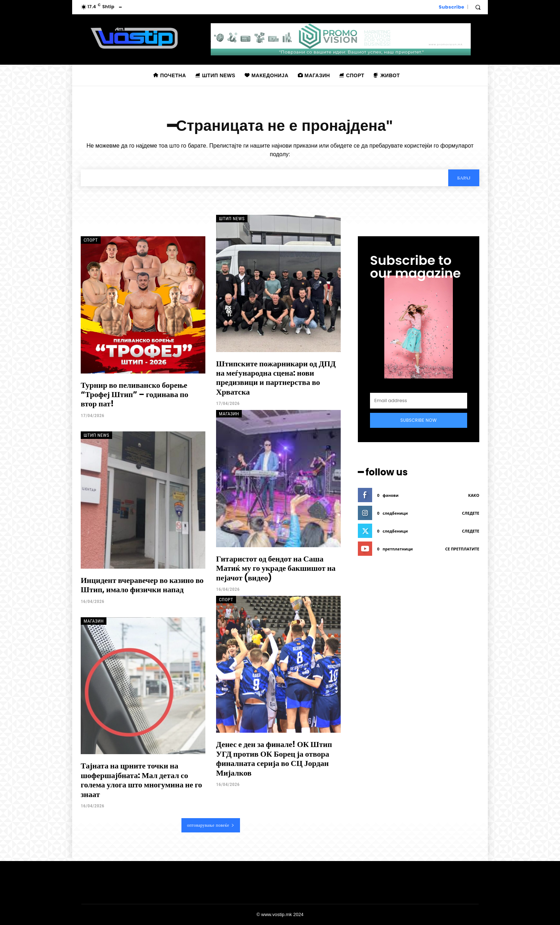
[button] (478, 7)
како (474, 495)
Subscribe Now (419, 420)
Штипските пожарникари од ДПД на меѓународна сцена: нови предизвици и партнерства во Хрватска (276, 378)
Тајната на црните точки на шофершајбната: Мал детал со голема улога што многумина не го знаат (141, 780)
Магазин (229, 414)
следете (471, 513)
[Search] (464, 178)
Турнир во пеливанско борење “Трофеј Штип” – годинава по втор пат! (134, 395)
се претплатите (462, 549)
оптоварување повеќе (211, 825)
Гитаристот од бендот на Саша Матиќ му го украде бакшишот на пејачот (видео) (276, 568)
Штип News (232, 219)
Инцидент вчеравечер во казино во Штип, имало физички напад (142, 585)
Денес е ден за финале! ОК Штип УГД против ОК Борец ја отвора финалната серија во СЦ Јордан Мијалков (274, 758)
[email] (419, 401)
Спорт (91, 240)
